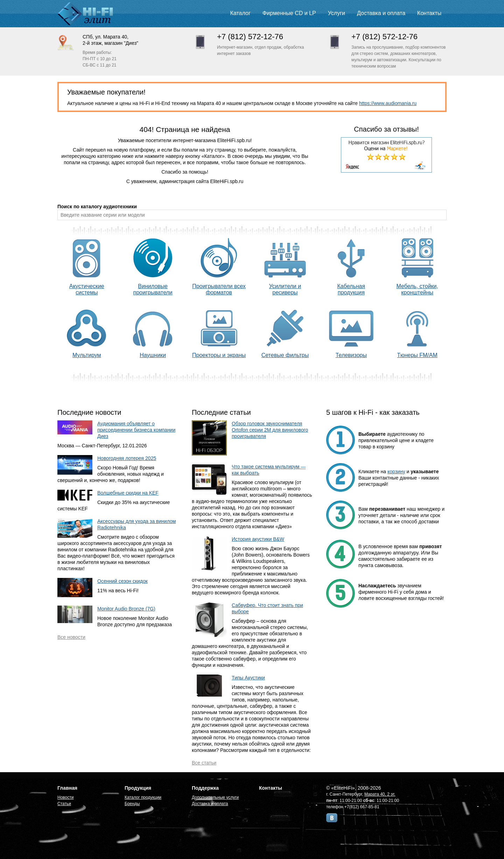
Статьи (64, 804)
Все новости (71, 637)
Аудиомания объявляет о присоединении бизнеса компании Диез (136, 430)
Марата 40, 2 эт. (380, 794)
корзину (396, 472)
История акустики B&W (258, 539)
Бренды (132, 804)
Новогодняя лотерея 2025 (127, 458)
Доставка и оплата (381, 13)
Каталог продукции (143, 797)
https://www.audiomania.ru (388, 103)
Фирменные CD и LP (289, 13)
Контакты (429, 13)
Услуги (337, 13)
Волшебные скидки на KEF (128, 493)
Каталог (240, 13)
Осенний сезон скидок (122, 581)
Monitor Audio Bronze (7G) (126, 609)
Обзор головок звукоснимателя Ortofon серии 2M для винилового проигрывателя (270, 430)
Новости (65, 797)
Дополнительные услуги (215, 797)
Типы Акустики (248, 678)
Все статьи (204, 763)
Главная (67, 788)
